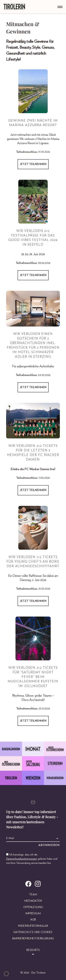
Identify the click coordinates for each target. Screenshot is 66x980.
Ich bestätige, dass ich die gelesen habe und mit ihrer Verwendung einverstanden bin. (32, 859)
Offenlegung (33, 907)
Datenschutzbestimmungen (22, 859)
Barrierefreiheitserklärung (33, 938)
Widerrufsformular (33, 926)
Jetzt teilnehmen (33, 164)
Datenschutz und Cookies (33, 932)
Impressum (33, 913)
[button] (6, 974)
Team (33, 895)
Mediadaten (33, 901)
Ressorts (33, 950)
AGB (33, 920)
